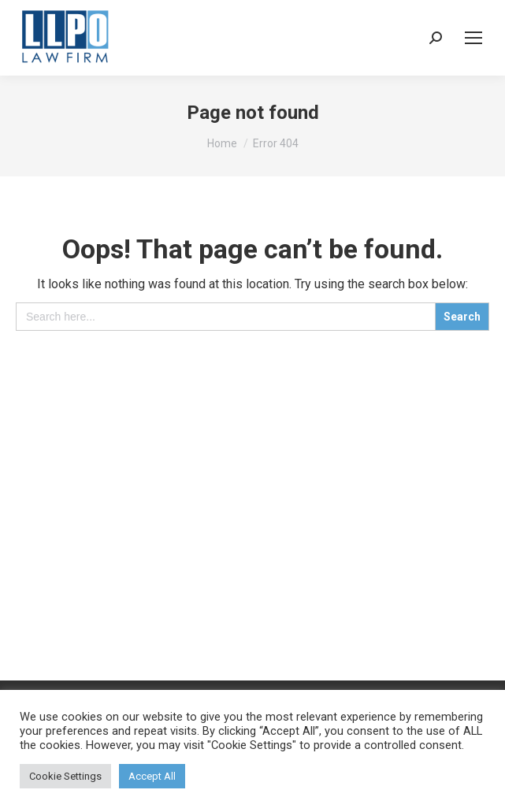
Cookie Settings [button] (65, 776)
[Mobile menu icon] (473, 38)
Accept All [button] (152, 776)
